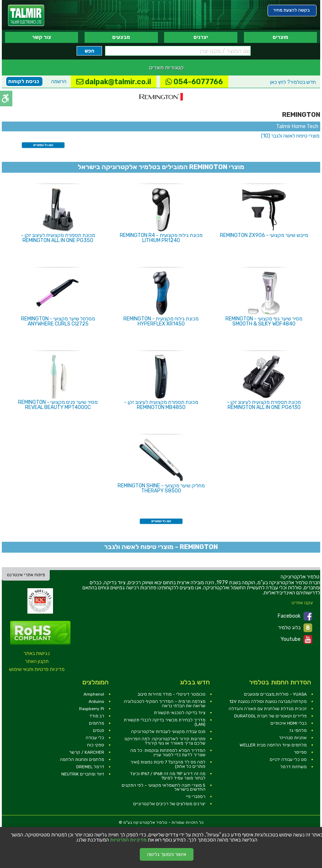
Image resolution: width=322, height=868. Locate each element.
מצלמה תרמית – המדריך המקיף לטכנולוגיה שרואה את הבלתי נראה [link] (165, 704)
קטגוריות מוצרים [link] (166, 67)
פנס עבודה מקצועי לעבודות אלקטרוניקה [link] (168, 732)
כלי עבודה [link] (95, 738)
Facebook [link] (295, 616)
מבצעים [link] (121, 37)
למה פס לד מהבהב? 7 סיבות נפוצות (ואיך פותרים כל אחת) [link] (168, 764)
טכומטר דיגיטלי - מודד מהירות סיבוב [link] (172, 694)
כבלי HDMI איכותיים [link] (289, 723)
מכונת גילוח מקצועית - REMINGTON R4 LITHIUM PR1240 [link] (161, 238)
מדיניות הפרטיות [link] (128, 840)
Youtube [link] (296, 639)
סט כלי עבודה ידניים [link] (288, 759)
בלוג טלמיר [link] (295, 628)
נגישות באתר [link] (37, 653)
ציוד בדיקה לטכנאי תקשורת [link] (180, 713)
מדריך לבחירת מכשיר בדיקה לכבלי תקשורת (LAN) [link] (165, 722)
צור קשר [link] (42, 37)
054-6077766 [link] (194, 82)
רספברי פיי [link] (196, 797)
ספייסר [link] (300, 752)
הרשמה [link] (59, 81)
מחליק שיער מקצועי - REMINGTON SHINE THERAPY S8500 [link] (161, 488)
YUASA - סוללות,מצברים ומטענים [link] (275, 694)
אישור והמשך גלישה (167, 854)
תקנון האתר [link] (37, 661)
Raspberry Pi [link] (92, 709)
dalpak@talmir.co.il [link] (114, 82)
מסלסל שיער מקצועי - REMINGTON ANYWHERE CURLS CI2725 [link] (58, 321)
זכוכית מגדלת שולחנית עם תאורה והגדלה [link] (268, 709)
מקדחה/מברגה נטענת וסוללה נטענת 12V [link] (268, 701)
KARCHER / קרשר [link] (87, 752)
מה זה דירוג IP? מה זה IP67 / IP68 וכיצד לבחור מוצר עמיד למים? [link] (168, 776)
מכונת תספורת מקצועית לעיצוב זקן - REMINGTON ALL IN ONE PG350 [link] (58, 238)
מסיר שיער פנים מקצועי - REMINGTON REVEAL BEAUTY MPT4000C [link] (58, 405)
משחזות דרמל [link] (294, 767)
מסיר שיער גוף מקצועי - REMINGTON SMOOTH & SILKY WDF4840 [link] (264, 321)
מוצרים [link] (280, 37)
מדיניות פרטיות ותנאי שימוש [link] (37, 669)
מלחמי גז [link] (298, 730)
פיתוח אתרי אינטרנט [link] (26, 575)
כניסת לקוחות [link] (24, 81)
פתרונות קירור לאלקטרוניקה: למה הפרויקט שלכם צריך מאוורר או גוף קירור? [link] (165, 741)
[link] (26, 15)
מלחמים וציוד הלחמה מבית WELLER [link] (273, 745)
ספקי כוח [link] (96, 745)
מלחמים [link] (97, 723)
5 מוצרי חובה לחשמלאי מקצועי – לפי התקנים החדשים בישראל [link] (164, 787)
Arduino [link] (96, 701)
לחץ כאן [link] (293, 82)
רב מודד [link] (97, 716)
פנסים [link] (99, 730)
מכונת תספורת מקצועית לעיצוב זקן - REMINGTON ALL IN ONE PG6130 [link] (264, 405)
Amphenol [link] (94, 694)
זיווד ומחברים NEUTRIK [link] (83, 774)
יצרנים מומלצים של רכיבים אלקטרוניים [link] (169, 804)
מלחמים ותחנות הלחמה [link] (82, 759)
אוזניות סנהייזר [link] (293, 738)
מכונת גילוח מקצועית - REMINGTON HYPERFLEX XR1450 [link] (161, 321)
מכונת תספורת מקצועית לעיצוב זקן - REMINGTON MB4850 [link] (161, 405)
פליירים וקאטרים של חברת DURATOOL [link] (270, 716)
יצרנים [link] (201, 37)
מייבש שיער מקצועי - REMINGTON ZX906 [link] (264, 235)
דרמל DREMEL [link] (90, 767)
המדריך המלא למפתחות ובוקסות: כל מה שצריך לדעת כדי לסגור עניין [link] (168, 753)
